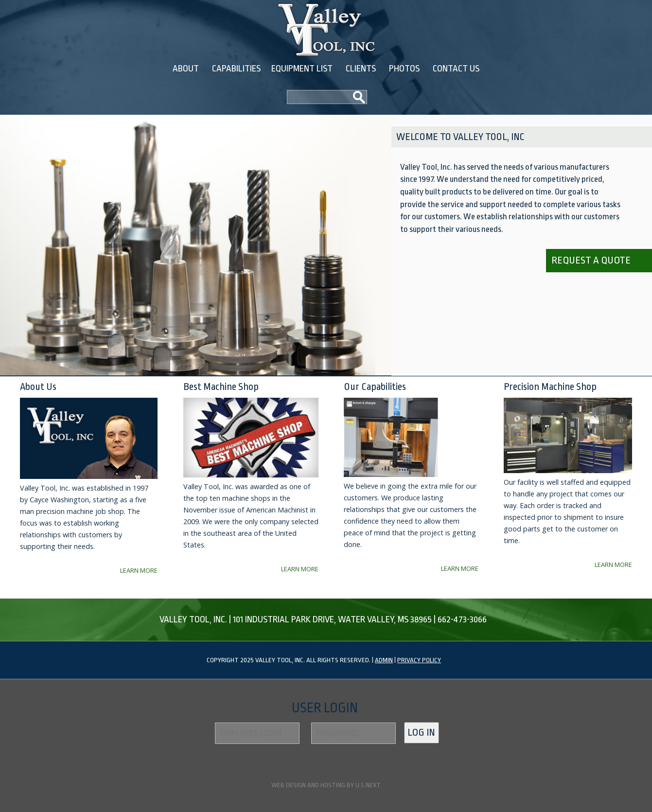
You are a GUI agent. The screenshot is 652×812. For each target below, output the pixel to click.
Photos (404, 69)
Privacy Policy (419, 660)
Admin (384, 660)
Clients (361, 69)
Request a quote (591, 260)
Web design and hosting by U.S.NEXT (326, 785)
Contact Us (456, 69)
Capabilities (236, 69)
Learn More (139, 570)
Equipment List (302, 69)
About (186, 69)
